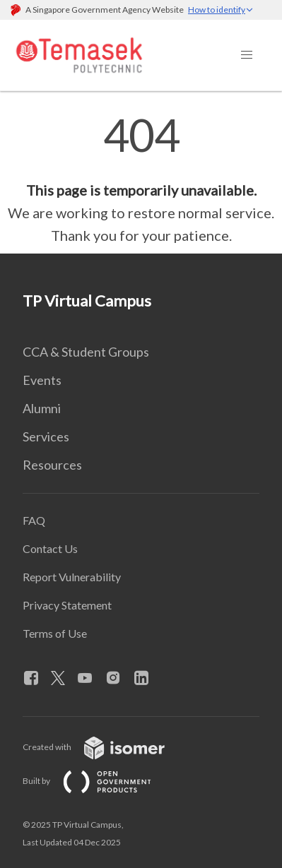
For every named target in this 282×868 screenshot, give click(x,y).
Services (46, 436)
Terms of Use (55, 633)
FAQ (34, 520)
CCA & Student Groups (86, 352)
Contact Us (50, 548)
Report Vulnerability (72, 577)
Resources (52, 465)
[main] (141, 179)
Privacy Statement (67, 605)
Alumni (42, 408)
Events (42, 380)
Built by (98, 781)
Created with (105, 747)
